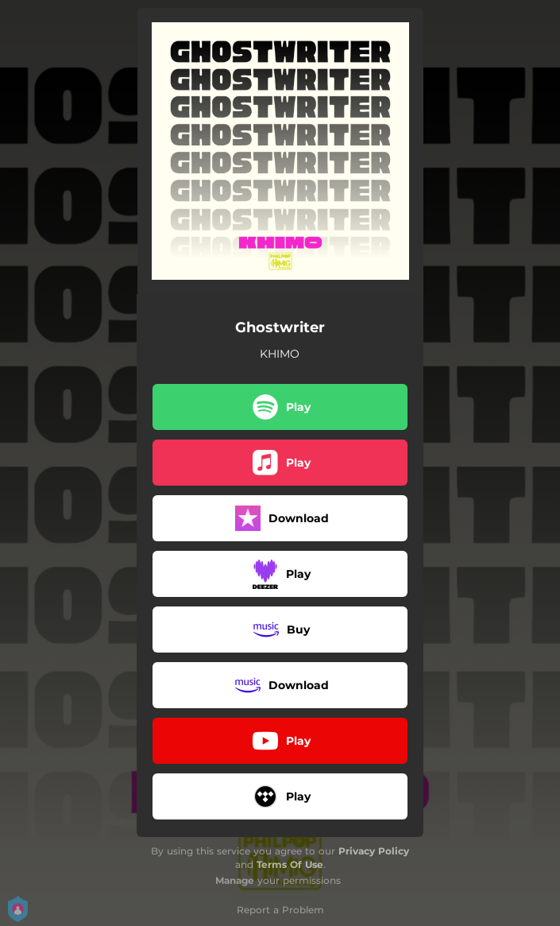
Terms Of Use (290, 864)
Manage (235, 880)
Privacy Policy (374, 851)
